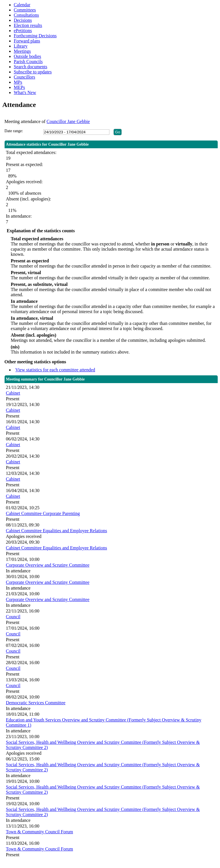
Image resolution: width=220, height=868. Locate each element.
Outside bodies (27, 56)
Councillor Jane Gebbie (68, 121)
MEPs (19, 87)
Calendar (22, 5)
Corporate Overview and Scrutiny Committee (48, 565)
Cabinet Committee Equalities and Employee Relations (57, 531)
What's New (25, 92)
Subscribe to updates (33, 72)
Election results (28, 25)
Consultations (26, 15)
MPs (18, 82)
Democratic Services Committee (36, 703)
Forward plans (27, 41)
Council (13, 617)
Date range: (14, 131)
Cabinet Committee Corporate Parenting (43, 513)
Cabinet (13, 393)
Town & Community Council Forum (40, 832)
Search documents (31, 67)
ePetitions (23, 31)
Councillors (24, 77)
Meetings (22, 51)
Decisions (23, 20)
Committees (25, 10)
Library (21, 46)
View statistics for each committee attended (55, 370)
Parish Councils (28, 62)
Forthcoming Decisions (35, 36)
